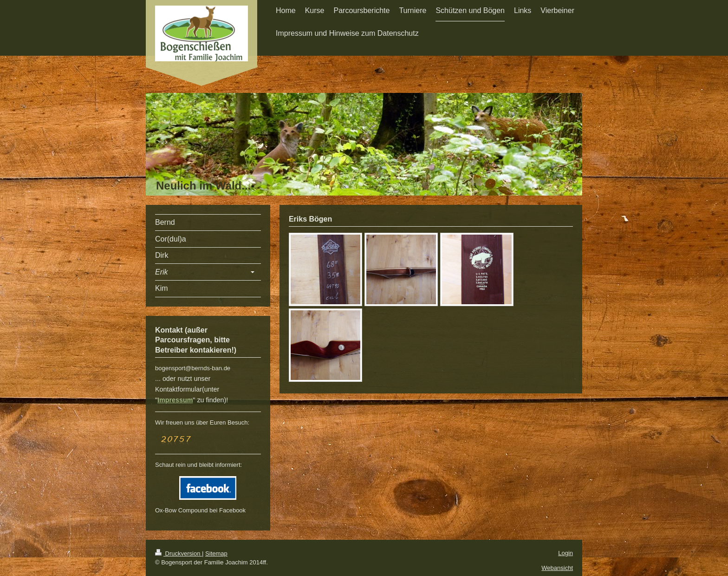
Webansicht (557, 568)
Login (565, 553)
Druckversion (179, 553)
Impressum (175, 400)
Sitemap (216, 553)
